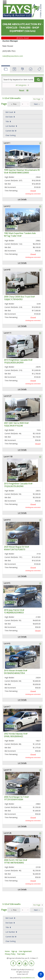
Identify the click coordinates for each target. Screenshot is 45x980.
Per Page (38, 99)
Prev (15, 104)
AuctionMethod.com (28, 978)
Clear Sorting (10, 135)
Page (4, 104)
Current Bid (10, 131)
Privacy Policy (10, 954)
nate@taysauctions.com (13, 56)
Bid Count (9, 112)
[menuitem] (23, 112)
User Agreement (25, 951)
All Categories (22, 85)
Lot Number (10, 126)
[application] (41, 975)
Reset (22, 90)
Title (7, 121)
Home (7, 951)
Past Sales (21, 954)
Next (36, 104)
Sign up (14, 951)
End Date (9, 117)
